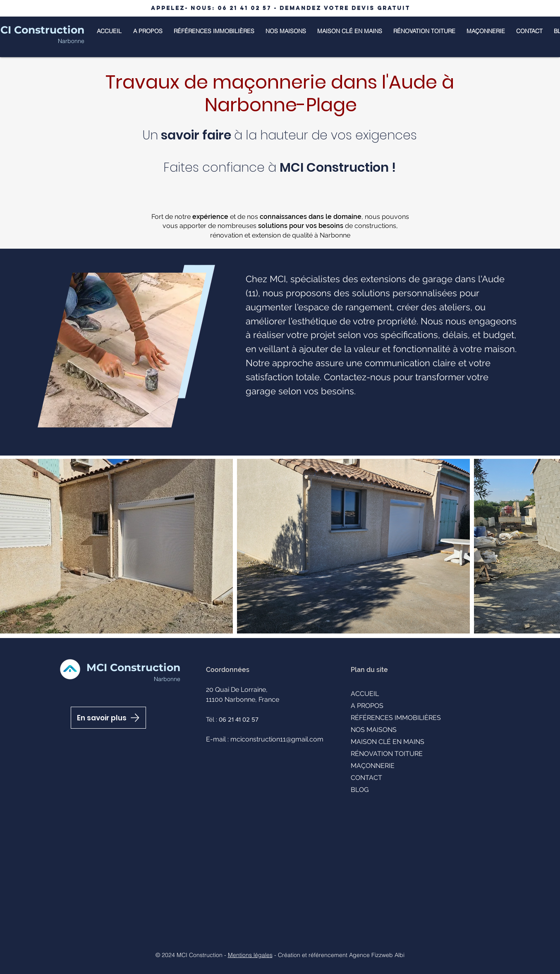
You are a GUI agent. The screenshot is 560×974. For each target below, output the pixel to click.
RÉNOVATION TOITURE (387, 754)
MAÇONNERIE (373, 766)
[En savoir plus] (108, 718)
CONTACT (366, 778)
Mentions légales (250, 955)
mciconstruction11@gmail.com (277, 739)
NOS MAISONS (374, 730)
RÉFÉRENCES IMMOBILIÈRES (396, 718)
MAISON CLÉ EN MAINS (388, 742)
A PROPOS (367, 706)
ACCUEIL (365, 694)
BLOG (360, 790)
